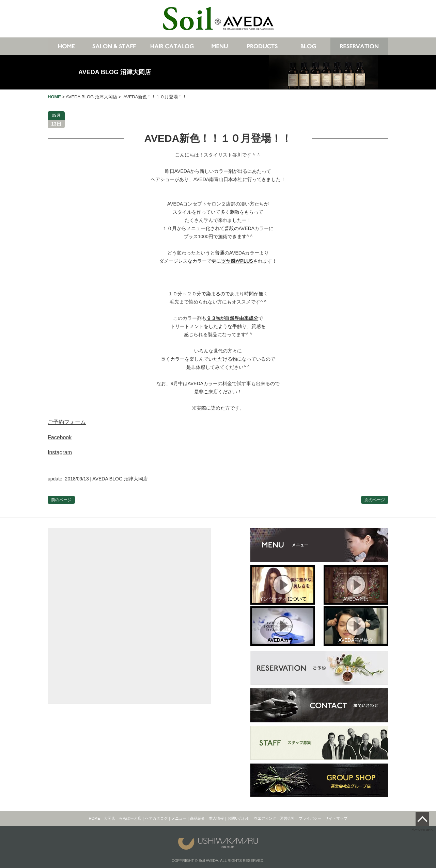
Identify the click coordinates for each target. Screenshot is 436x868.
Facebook (60, 437)
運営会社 (287, 818)
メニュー (179, 818)
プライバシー (310, 818)
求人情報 (216, 818)
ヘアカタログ (156, 818)
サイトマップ (336, 818)
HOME (95, 818)
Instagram (60, 452)
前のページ (61, 500)
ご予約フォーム (67, 422)
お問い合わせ (239, 818)
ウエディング (265, 818)
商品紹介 (198, 818)
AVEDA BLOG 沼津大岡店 (115, 72)
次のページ (375, 500)
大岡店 (110, 818)
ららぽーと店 (130, 818)
